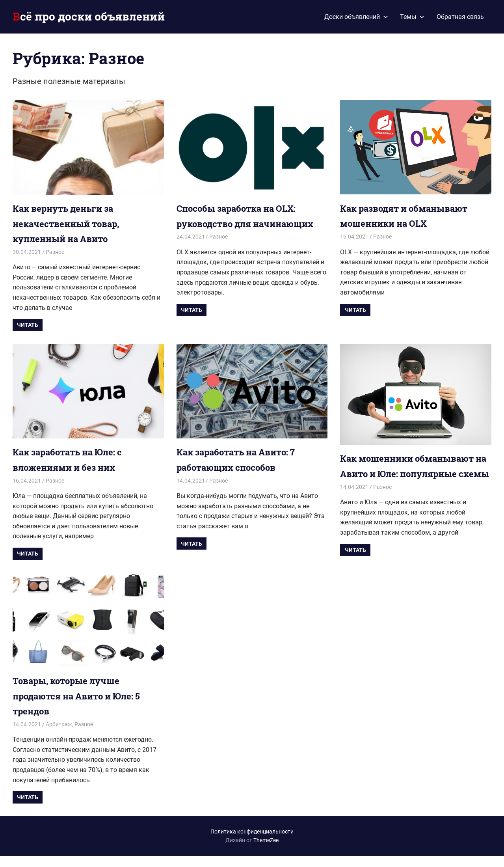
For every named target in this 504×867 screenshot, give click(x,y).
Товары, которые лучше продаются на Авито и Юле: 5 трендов (84, 707)
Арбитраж (59, 736)
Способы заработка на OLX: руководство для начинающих (243, 223)
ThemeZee (266, 852)
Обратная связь (460, 17)
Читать (28, 325)
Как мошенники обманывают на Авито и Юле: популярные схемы (415, 473)
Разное (55, 252)
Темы (412, 17)
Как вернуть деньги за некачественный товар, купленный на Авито (72, 223)
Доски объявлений (356, 17)
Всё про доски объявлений (89, 16)
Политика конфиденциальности (252, 843)
